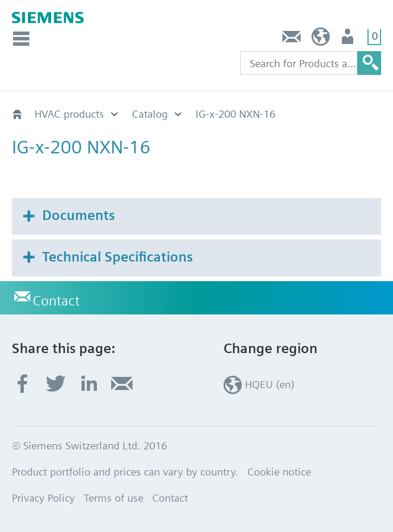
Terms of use (114, 498)
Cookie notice (279, 472)
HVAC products (69, 114)
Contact (292, 40)
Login (349, 40)
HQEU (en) (321, 40)
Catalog (150, 114)
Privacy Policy (43, 498)
